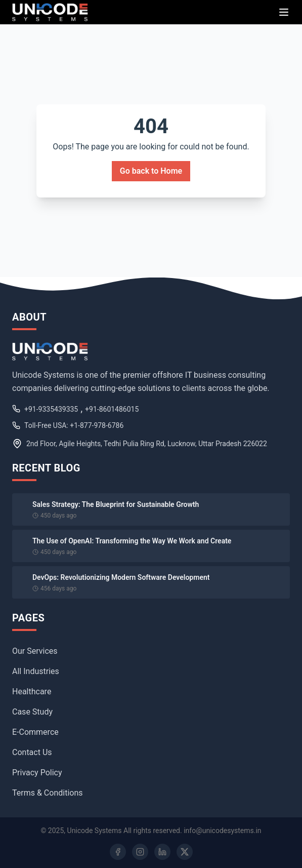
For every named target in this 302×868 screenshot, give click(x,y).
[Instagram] (140, 852)
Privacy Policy (37, 773)
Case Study (32, 712)
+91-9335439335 (51, 409)
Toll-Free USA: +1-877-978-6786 (74, 425)
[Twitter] (185, 852)
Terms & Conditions (48, 793)
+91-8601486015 (112, 409)
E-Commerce (35, 732)
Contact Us (32, 752)
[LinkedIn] (162, 852)
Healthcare (32, 692)
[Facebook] (118, 852)
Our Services (35, 651)
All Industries (36, 671)
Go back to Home (151, 171)
